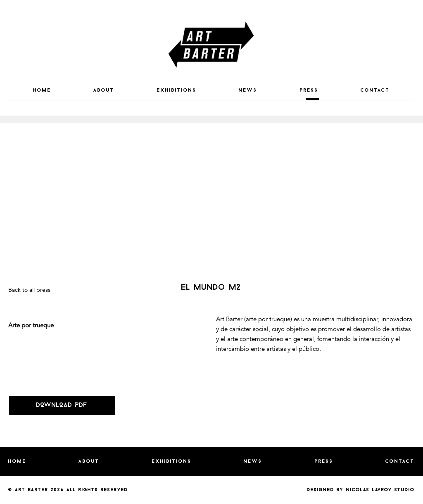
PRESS (309, 90)
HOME (42, 90)
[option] (211, 119)
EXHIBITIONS (177, 90)
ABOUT (104, 90)
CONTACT (375, 90)
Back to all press (29, 290)
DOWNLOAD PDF (62, 405)
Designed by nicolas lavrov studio (361, 490)
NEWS (248, 90)
